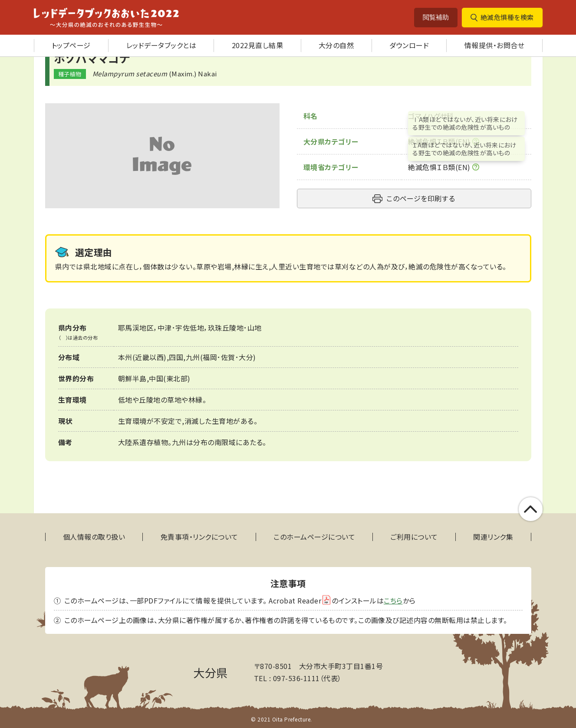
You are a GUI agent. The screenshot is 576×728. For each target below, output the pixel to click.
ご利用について (414, 537)
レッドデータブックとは (161, 45)
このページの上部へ (531, 509)
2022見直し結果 (258, 45)
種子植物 (70, 74)
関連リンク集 (493, 537)
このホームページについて (314, 537)
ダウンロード (409, 45)
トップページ (71, 45)
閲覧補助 (436, 17)
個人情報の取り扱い (94, 537)
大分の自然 (336, 45)
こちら (393, 600)
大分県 (211, 672)
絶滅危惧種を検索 (507, 17)
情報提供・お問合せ (495, 45)
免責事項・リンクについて (199, 537)
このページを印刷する (421, 198)
